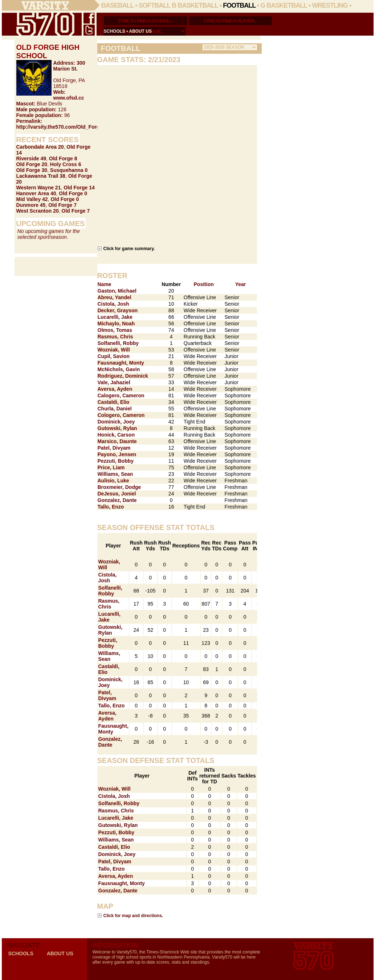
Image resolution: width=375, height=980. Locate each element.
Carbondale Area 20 (40, 147)
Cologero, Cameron (121, 415)
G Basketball (284, 5)
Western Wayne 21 (39, 188)
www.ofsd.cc (69, 98)
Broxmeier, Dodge (119, 487)
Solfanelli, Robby (118, 343)
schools (115, 31)
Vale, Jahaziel (114, 382)
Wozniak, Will (114, 350)
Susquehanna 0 (69, 170)
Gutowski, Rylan (117, 428)
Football (239, 5)
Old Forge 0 (73, 193)
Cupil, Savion (114, 356)
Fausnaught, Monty (121, 363)
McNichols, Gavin (119, 369)
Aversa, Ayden (115, 389)
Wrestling (330, 5)
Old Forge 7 (62, 205)
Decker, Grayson (118, 310)
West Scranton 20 (38, 211)
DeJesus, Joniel (117, 494)
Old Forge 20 (32, 164)
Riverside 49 (31, 158)
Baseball (118, 5)
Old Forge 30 (32, 170)
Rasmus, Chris (115, 337)
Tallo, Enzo (111, 507)
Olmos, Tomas (115, 330)
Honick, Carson (116, 435)
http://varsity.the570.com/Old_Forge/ (60, 127)
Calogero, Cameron (121, 395)
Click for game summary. (129, 248)
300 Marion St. (69, 66)
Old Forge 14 (79, 188)
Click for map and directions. (133, 915)
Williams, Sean (115, 474)
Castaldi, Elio (114, 402)
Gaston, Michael (117, 291)
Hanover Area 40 (36, 193)
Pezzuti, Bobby (116, 461)
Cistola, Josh (113, 304)
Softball (155, 5)
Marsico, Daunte (117, 441)
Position (204, 284)
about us (140, 31)
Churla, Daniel (115, 409)
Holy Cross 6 (66, 164)
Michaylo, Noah (116, 324)
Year (241, 284)
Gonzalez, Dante (117, 500)
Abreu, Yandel (115, 297)
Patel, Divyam (114, 448)
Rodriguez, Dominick (123, 376)
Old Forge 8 (63, 158)
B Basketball (195, 5)
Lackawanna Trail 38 (41, 176)
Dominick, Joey (116, 422)
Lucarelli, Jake (115, 317)
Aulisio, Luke (113, 481)
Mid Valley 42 (32, 199)
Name (105, 284)
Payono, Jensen (117, 454)
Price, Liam (111, 467)
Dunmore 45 (31, 205)
